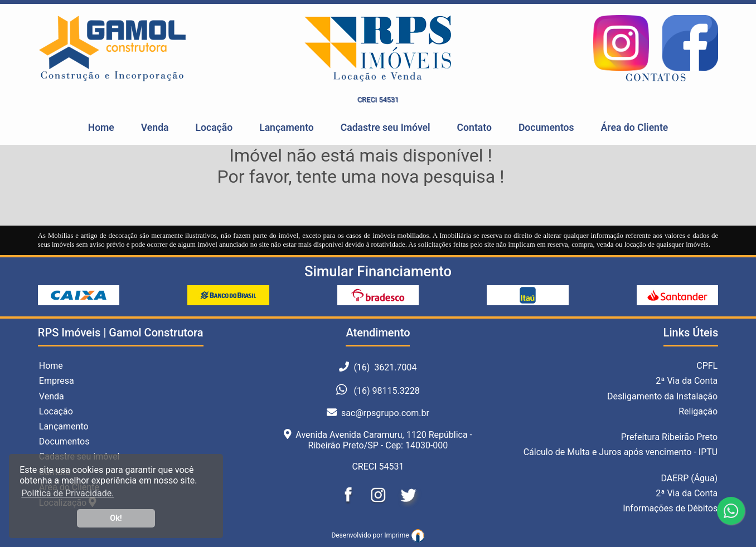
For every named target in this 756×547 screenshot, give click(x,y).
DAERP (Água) (689, 478)
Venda (155, 128)
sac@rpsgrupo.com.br (378, 413)
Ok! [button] (116, 518)
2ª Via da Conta (687, 381)
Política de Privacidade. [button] (67, 493)
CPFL (707, 366)
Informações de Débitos (670, 508)
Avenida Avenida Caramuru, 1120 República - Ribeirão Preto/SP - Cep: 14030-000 (378, 440)
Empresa (57, 381)
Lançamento (287, 128)
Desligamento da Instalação (662, 396)
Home (101, 128)
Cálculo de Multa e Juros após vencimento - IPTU (621, 452)
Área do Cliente (635, 128)
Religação (698, 411)
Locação (214, 128)
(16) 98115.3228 (386, 391)
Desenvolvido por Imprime (378, 535)
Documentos (546, 128)
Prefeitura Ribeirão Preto (670, 437)
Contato (474, 128)
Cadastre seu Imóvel (386, 128)
